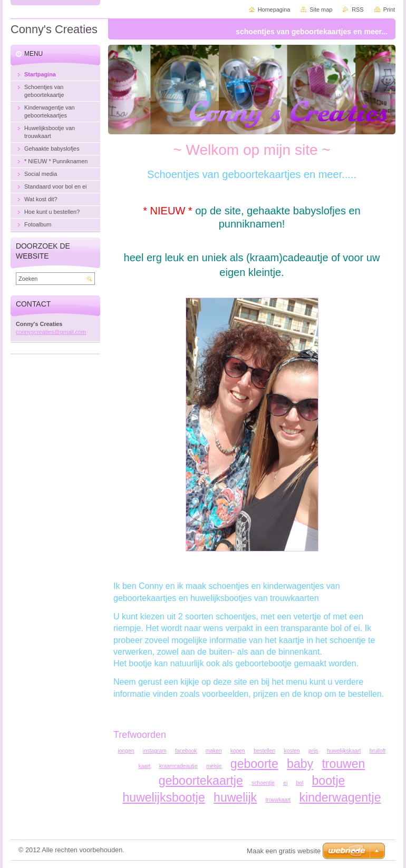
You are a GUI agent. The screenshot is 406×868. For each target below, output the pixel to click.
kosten (292, 751)
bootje (329, 781)
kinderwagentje (340, 797)
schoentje (263, 783)
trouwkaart (278, 800)
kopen (238, 751)
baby (300, 764)
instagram (155, 751)
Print (389, 9)
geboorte (254, 764)
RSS (357, 9)
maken (214, 751)
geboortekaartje (201, 781)
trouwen (343, 764)
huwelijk (235, 797)
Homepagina (274, 9)
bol (300, 783)
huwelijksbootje (164, 797)
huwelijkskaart (344, 751)
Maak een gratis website (284, 851)
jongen (126, 751)
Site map (321, 9)
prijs (313, 751)
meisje (214, 766)
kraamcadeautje (178, 766)
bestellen (264, 751)
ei (285, 783)
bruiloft (378, 751)
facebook (186, 751)
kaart (145, 766)
